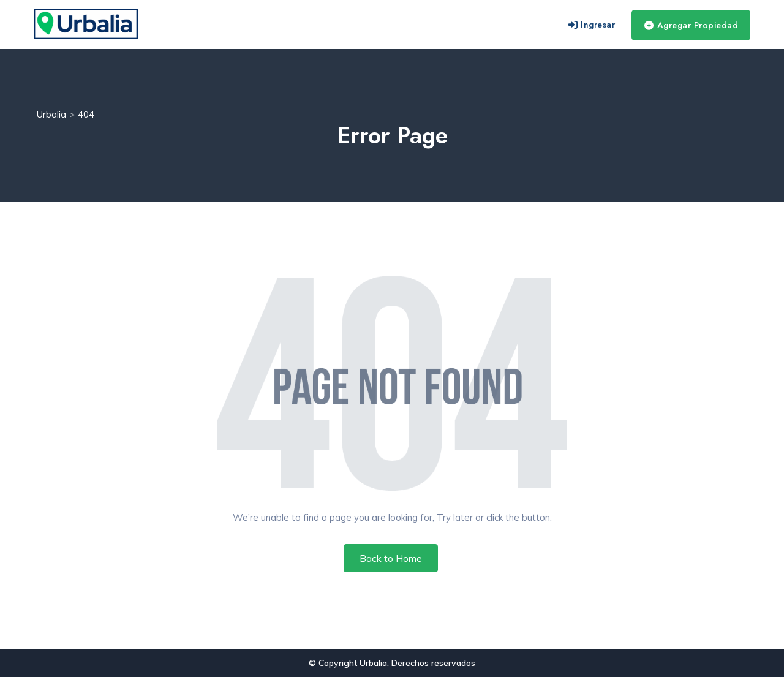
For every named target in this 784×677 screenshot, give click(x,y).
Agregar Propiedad (691, 25)
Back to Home (391, 558)
